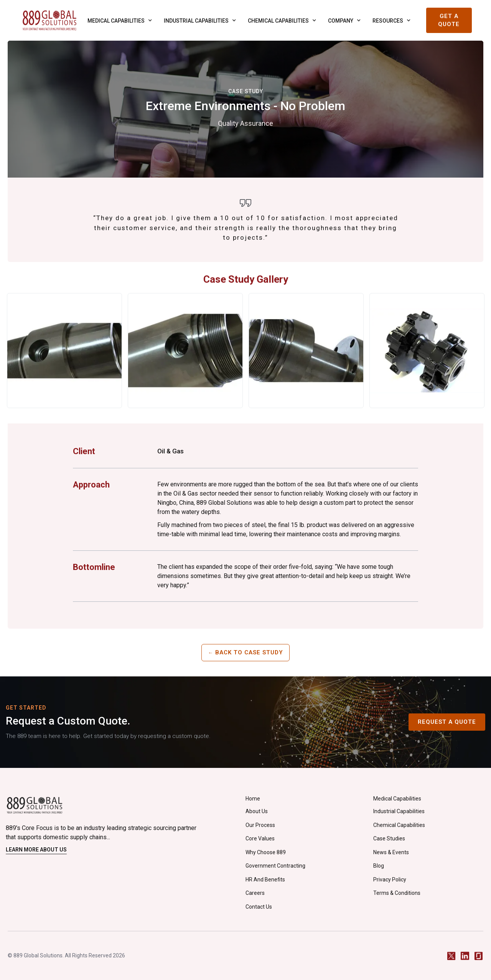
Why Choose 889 (266, 852)
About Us (257, 811)
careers (255, 893)
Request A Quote (447, 722)
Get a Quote (449, 20)
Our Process (260, 825)
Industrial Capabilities (399, 811)
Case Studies (389, 838)
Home (253, 799)
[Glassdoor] (479, 956)
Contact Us (259, 907)
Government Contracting (275, 866)
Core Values (260, 838)
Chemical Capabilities (399, 825)
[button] (118, 20)
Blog (379, 866)
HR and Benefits (265, 880)
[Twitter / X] (451, 956)
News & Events (391, 852)
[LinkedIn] (465, 956)
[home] (49, 21)
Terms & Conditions (397, 893)
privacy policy (390, 880)
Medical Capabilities (397, 799)
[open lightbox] (64, 351)
